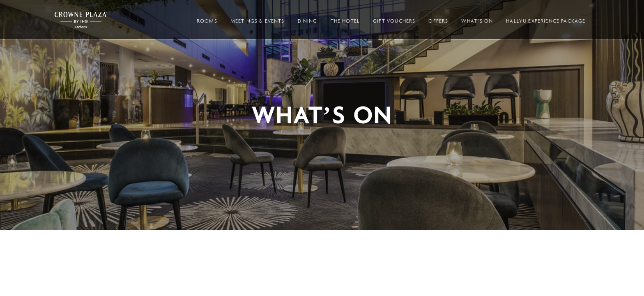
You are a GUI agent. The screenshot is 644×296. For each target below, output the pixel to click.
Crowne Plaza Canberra (81, 20)
